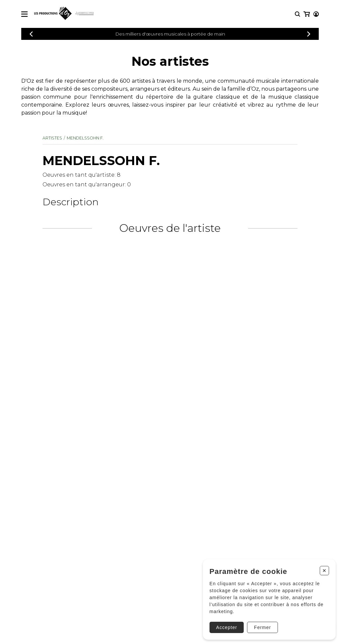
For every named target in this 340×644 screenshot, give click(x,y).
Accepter (224, 625)
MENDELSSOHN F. (85, 138)
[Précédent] (31, 34)
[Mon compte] (306, 14)
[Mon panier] (316, 14)
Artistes (52, 138)
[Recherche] (297, 14)
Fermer (260, 625)
